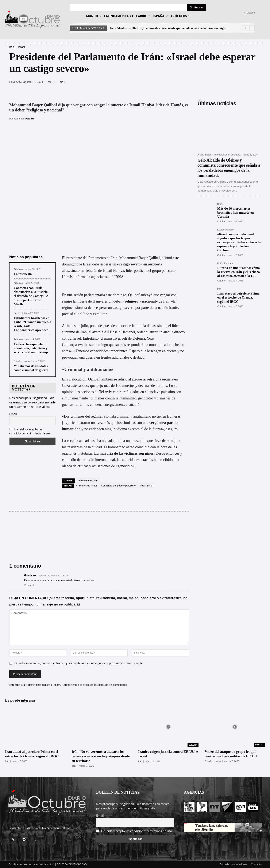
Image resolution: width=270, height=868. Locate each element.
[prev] (245, 28)
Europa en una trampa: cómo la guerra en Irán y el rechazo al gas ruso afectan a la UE (239, 272)
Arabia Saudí (204, 155)
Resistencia (146, 485)
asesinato (73, 270)
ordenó (142, 332)
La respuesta (23, 274)
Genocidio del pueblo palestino (118, 485)
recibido (167, 459)
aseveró (81, 344)
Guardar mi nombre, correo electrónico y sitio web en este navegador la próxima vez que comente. (79, 663)
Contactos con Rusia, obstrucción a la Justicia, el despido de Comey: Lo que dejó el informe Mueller (31, 296)
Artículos (18, 269)
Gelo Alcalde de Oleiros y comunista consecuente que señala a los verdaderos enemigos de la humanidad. (229, 168)
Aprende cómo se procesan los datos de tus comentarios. (95, 685)
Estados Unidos (22, 361)
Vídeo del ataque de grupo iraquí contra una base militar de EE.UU (232, 754)
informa (80, 276)
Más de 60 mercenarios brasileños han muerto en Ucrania (236, 212)
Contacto (256, 864)
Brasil (17, 313)
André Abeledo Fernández (227, 155)
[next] (252, 28)
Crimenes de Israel (86, 485)
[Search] (196, 8)
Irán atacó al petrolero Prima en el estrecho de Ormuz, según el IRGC (238, 297)
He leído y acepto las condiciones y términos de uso (30, 431)
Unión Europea (225, 263)
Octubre (30, 119)
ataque (137, 379)
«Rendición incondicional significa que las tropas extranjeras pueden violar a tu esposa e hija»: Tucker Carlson (239, 242)
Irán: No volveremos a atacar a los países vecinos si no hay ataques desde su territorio (102, 756)
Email (13, 413)
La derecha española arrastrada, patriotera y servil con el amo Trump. (32, 348)
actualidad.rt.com (88, 480)
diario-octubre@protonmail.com (49, 828)
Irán (12, 47)
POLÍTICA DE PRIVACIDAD (72, 864)
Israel (22, 47)
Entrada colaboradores (234, 864)
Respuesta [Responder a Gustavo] (30, 585)
